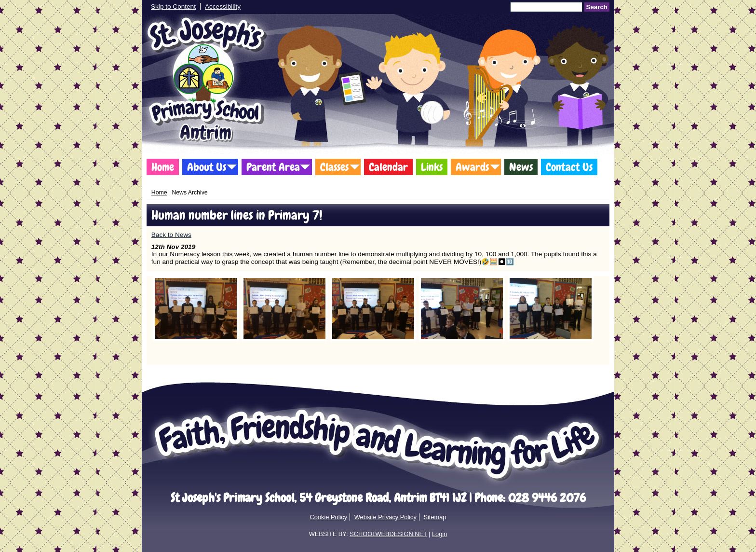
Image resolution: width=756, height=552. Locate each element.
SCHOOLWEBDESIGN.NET (388, 534)
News (521, 167)
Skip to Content (173, 7)
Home (163, 167)
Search (597, 7)
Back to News (171, 235)
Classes (334, 167)
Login (439, 534)
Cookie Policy (329, 517)
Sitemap (435, 517)
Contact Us (569, 167)
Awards (472, 167)
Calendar (388, 167)
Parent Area (273, 167)
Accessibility (223, 7)
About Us (207, 167)
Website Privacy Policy (385, 517)
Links (432, 167)
